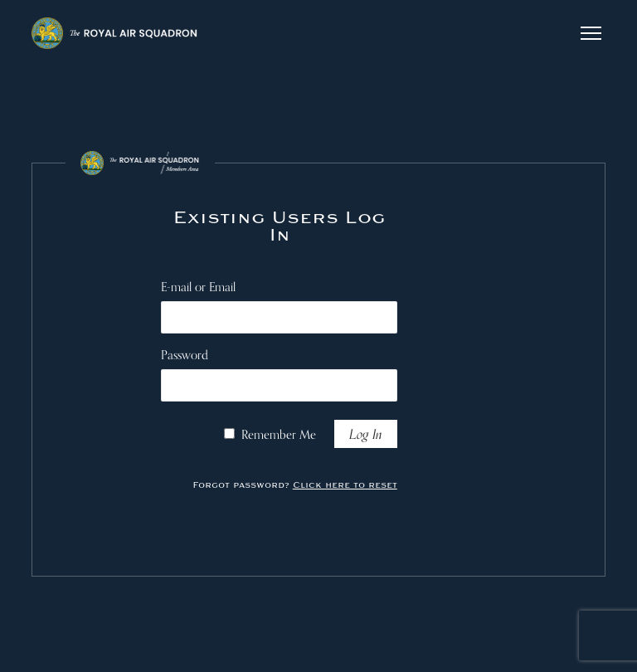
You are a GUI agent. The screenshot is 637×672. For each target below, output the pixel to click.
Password (185, 355)
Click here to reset (345, 485)
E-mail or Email (198, 287)
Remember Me (279, 435)
